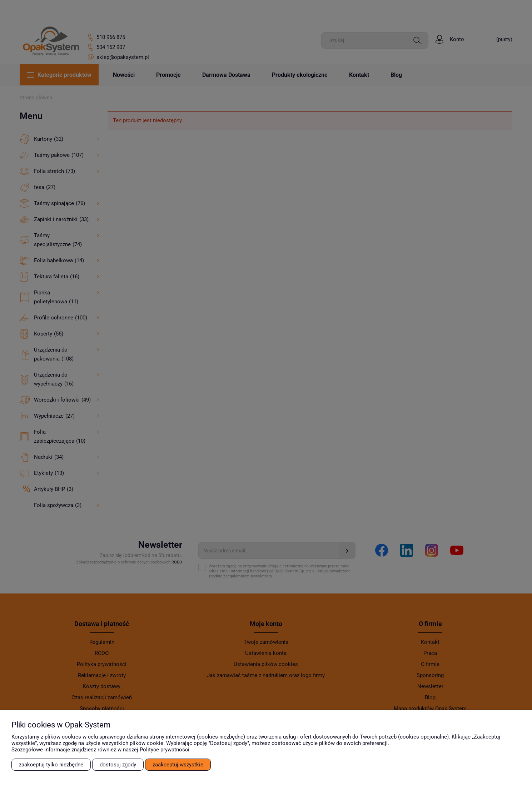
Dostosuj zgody (118, 765)
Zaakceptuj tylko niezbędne (51, 765)
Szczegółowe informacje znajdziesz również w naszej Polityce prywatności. (101, 750)
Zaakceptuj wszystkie (178, 765)
